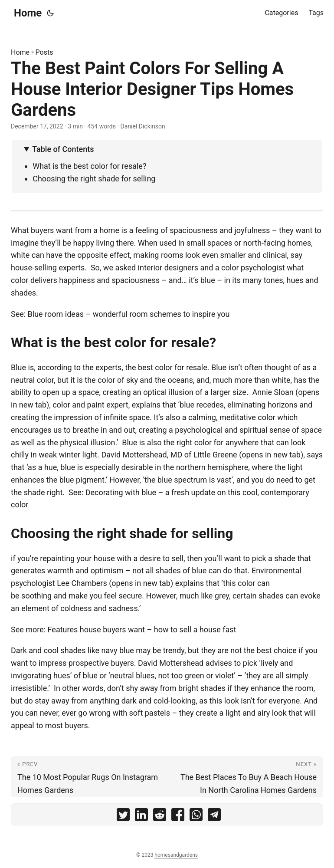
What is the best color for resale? (89, 166)
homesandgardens (176, 855)
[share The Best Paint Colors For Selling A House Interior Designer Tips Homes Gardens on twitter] (123, 817)
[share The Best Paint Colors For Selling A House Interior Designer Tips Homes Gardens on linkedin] (141, 817)
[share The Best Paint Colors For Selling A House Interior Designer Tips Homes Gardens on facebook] (178, 817)
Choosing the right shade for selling (94, 179)
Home (28, 13)
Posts (44, 52)
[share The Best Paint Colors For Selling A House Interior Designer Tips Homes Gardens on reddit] (160, 817)
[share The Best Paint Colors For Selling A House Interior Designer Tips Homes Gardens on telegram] (214, 817)
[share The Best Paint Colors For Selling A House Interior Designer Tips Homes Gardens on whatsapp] (196, 817)
